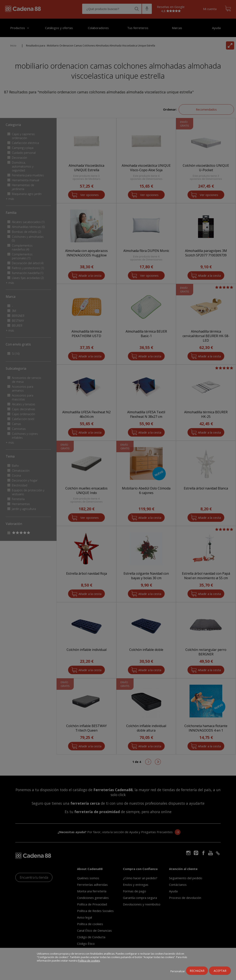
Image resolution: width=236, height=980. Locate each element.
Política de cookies (89, 961)
